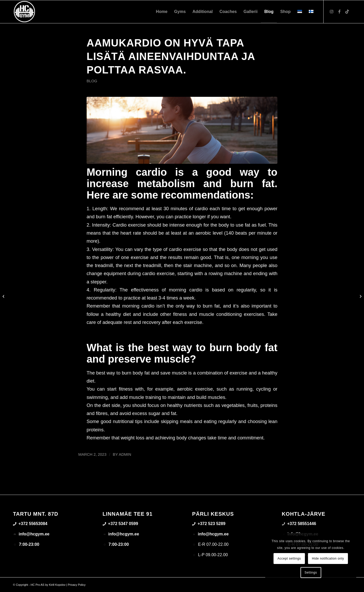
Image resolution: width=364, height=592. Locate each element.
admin (125, 454)
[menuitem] (162, 12)
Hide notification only (328, 559)
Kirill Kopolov (57, 585)
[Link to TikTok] (347, 11)
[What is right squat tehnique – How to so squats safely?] (4, 296)
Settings (311, 573)
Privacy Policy (77, 585)
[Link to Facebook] (339, 11)
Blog (92, 81)
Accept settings (289, 559)
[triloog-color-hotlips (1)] (24, 12)
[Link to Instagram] (332, 11)
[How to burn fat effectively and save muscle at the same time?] (360, 296)
